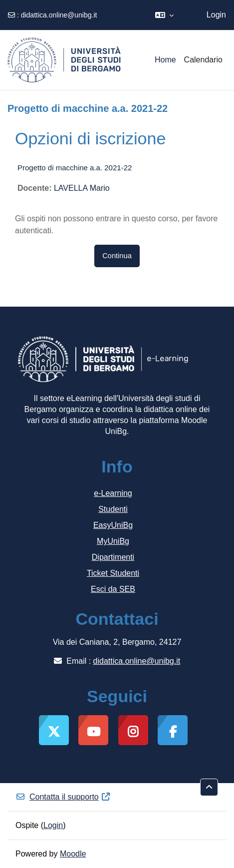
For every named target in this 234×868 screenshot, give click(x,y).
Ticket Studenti (113, 573)
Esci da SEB (113, 589)
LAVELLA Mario (82, 188)
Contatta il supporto (63, 797)
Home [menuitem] (165, 60)
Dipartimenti (113, 557)
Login (216, 15)
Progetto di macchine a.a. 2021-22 (75, 168)
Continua (117, 256)
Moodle (73, 854)
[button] (164, 15)
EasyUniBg (113, 525)
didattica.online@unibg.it (59, 15)
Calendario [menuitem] (203, 60)
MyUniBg (113, 541)
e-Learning (113, 493)
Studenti (113, 509)
